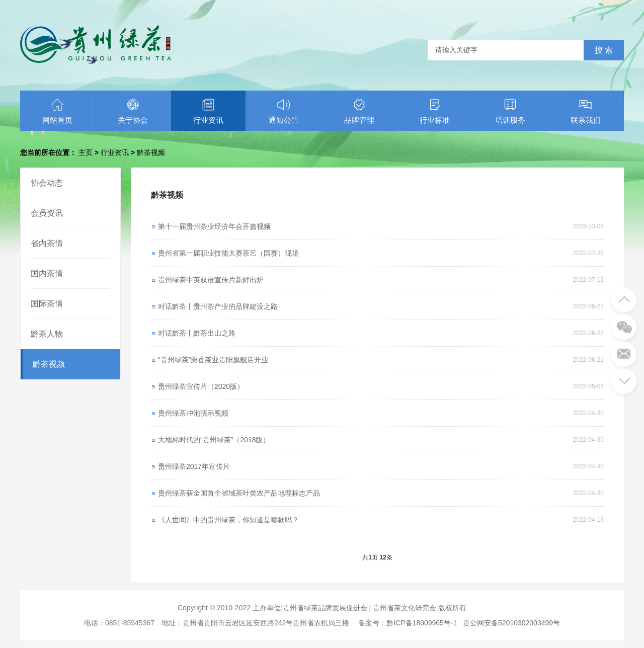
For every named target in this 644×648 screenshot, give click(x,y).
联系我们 (586, 111)
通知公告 (284, 111)
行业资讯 (208, 111)
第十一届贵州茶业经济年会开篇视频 (214, 226)
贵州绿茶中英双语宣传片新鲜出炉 (211, 280)
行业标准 (435, 111)
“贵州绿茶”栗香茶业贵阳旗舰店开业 (213, 360)
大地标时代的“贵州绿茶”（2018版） (214, 440)
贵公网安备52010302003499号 (511, 623)
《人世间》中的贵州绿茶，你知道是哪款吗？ (228, 520)
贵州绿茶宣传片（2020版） (201, 386)
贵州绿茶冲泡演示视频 (193, 413)
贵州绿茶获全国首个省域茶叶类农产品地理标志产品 (239, 493)
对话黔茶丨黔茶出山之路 (197, 333)
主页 (86, 152)
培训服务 (510, 111)
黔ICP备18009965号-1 (422, 623)
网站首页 (57, 111)
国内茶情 (47, 273)
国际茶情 (47, 304)
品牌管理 (359, 111)
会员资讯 (47, 213)
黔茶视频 (151, 152)
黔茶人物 (47, 334)
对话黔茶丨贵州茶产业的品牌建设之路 (218, 306)
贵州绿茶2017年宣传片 (194, 466)
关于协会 (133, 111)
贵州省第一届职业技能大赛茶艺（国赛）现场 (228, 253)
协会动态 (47, 183)
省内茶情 (47, 243)
